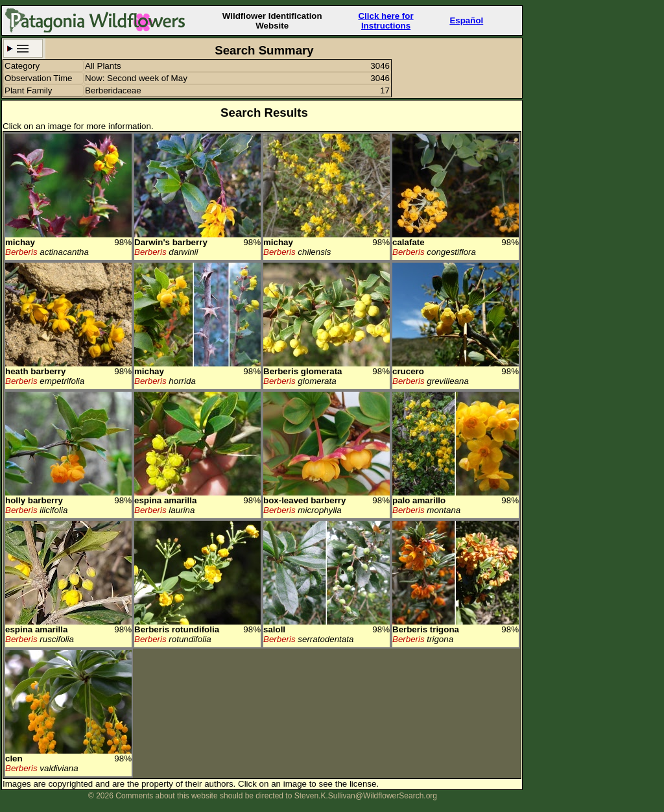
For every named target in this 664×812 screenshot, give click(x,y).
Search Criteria (23, 48)
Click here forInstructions (385, 21)
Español (466, 20)
